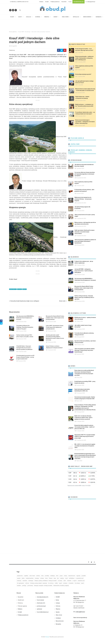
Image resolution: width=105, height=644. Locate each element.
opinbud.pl (39, 609)
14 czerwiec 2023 (80, 329)
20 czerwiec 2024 (81, 116)
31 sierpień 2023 (80, 421)
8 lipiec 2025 (79, 401)
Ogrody (58, 612)
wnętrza (62, 578)
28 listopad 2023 (80, 245)
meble (56, 583)
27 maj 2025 (80, 52)
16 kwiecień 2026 (22, 331)
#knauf (24, 289)
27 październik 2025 (81, 440)
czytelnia (26, 576)
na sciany (60, 581)
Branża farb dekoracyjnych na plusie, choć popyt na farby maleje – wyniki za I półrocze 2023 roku (85, 427)
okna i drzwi (32, 576)
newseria (69, 581)
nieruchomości (72, 576)
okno (57, 576)
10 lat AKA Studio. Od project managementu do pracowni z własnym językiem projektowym (24, 348)
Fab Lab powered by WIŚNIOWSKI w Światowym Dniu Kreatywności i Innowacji (25, 318)
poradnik (84, 576)
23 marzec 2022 (80, 345)
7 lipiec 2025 (79, 461)
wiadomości (20, 576)
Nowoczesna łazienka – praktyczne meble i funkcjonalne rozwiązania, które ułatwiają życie (84, 58)
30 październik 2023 (81, 178)
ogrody (19, 578)
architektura (72, 578)
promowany (30, 586)
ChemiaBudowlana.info (78, 2)
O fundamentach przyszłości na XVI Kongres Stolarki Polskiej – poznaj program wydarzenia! (25, 357)
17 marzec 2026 (81, 76)
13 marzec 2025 (81, 70)
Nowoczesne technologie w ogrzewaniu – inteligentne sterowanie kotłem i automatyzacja (85, 122)
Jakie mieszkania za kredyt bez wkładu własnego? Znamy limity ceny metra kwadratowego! (85, 350)
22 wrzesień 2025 (81, 100)
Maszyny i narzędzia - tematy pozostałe (43, 586)
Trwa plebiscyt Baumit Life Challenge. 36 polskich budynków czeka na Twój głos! (25, 327)
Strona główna (13, 32)
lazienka (19, 586)
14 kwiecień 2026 (52, 342)
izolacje (42, 578)
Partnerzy (20, 603)
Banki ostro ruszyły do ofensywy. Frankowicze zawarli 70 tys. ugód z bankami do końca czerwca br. (83, 418)
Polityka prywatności (55, 2)
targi (55, 578)
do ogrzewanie (20, 583)
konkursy (19, 581)
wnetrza (38, 576)
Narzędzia (58, 624)
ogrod (60, 583)
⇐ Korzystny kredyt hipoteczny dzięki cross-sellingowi (24, 301)
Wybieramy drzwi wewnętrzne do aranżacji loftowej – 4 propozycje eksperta (83, 199)
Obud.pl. (47, 637)
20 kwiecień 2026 (22, 322)
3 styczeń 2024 (80, 193)
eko (58, 578)
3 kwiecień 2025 (81, 93)
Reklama (41, 2)
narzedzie (25, 581)
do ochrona (51, 583)
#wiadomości (13, 289)
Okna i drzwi (59, 615)
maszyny (37, 578)
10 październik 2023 (81, 236)
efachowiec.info (41, 603)
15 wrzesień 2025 (80, 393)
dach (65, 581)
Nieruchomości (60, 621)
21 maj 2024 (80, 85)
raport (83, 583)
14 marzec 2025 (81, 125)
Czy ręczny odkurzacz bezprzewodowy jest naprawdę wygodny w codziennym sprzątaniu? (85, 174)
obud (66, 578)
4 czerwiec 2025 (80, 385)
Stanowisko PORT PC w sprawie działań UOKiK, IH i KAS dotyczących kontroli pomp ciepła (85, 436)
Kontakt (47, 2)
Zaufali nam (74, 144)
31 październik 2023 (81, 218)
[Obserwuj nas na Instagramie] (16, 10)
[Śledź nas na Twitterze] (13, 10)
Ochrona (58, 606)
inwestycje (31, 581)
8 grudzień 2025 (80, 450)
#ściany (19, 289)
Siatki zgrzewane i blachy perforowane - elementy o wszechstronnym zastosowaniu (85, 232)
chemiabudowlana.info (43, 597)
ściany (65, 576)
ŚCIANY (58, 597)
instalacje (52, 576)
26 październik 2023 (81, 203)
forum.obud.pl (40, 600)
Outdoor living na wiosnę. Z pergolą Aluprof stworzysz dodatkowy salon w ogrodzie (84, 297)
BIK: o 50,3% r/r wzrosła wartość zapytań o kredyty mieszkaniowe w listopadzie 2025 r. (85, 446)
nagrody (78, 576)
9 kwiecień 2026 (22, 361)
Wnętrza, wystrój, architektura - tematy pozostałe (46, 581)
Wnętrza (58, 609)
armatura (65, 583)
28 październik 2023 (81, 226)
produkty (47, 576)
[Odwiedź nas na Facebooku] (10, 10)
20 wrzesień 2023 (81, 108)
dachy (23, 578)
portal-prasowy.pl (41, 606)
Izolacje (58, 603)
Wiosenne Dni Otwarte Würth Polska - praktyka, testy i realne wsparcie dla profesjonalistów (55, 318)
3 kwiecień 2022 (80, 354)
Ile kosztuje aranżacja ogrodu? (83, 74)
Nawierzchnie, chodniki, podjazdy (61, 586)
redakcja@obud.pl (90, 2)
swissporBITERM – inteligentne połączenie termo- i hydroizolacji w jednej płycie (84, 271)
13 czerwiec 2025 (81, 62)
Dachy (57, 600)
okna (42, 576)
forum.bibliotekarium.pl (43, 612)
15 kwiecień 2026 (22, 339)
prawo (61, 576)
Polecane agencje (76, 138)
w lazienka (71, 583)
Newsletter (64, 2)
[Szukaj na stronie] (20, 10)
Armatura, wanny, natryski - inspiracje (39, 583)
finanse (51, 578)
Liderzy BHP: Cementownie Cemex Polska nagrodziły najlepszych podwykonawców (55, 327)
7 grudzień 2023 (80, 168)
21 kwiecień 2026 (80, 265)
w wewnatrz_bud (80, 578)
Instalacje (58, 618)
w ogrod (75, 581)
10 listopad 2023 (80, 412)
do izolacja (77, 583)
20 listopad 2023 (80, 337)
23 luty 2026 (79, 377)
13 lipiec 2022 (79, 321)
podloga (24, 586)
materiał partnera (30, 578)
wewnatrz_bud (81, 581)
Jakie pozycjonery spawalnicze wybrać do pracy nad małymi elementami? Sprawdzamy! (85, 241)
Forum (70, 2)
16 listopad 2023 (80, 211)
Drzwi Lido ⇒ (63, 301)
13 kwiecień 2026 (22, 352)
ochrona (27, 583)
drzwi (46, 578)
